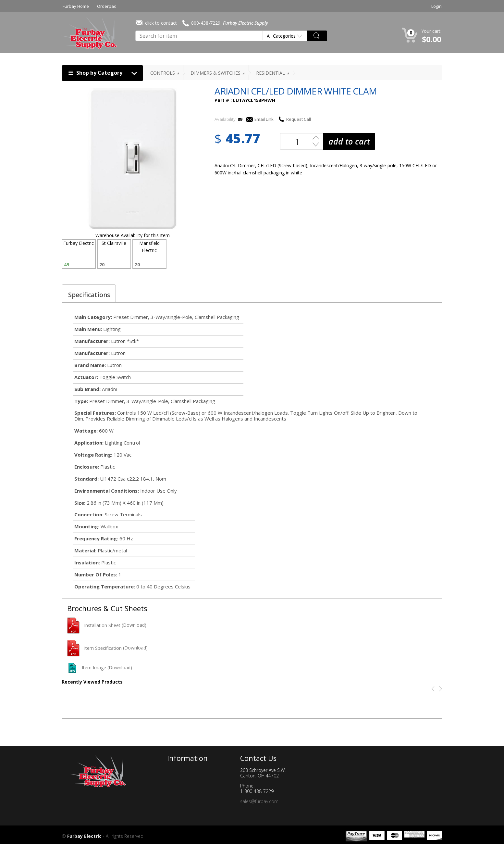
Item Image (87, 668)
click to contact (156, 23)
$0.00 (432, 39)
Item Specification (94, 648)
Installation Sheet (94, 625)
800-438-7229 (201, 23)
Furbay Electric (84, 836)
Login (436, 6)
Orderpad (107, 6)
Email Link (260, 119)
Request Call (294, 119)
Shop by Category (104, 73)
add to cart (349, 141)
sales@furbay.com (259, 801)
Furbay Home (76, 6)
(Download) (134, 625)
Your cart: (431, 31)
